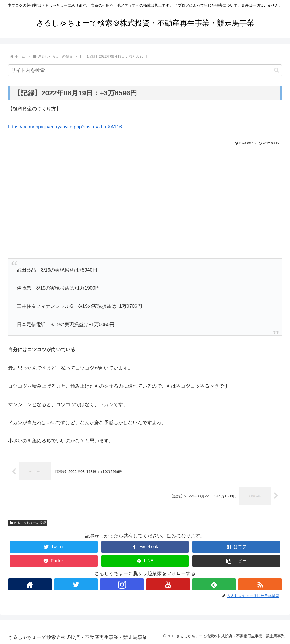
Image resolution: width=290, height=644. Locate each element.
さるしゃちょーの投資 (28, 523)
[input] (145, 70)
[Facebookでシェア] (145, 547)
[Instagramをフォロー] (122, 584)
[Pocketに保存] (54, 561)
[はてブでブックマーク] (236, 547)
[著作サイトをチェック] (30, 584)
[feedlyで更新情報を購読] (214, 584)
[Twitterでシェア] (54, 547)
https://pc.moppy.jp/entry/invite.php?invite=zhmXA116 (65, 127)
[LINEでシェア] (145, 561)
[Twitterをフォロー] (76, 584)
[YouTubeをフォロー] (168, 584)
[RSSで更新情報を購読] (260, 584)
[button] (277, 70)
